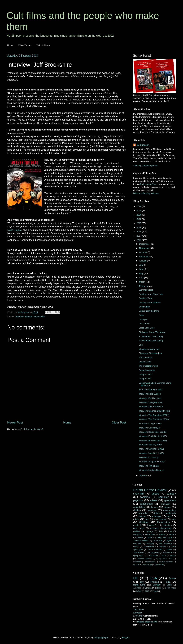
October (143, 252)
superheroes (160, 519)
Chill (141, 345)
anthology (156, 516)
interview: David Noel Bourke (153, 432)
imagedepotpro (101, 637)
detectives (151, 534)
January (143, 475)
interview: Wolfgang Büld (151, 402)
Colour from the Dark (149, 311)
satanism (167, 525)
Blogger (125, 637)
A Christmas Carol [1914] (151, 340)
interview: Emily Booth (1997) (153, 440)
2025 (139, 210)
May (142, 273)
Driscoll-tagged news (147, 622)
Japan (172, 578)
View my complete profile (145, 165)
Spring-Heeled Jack (164, 559)
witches (167, 507)
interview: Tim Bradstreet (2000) (154, 419)
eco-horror (168, 553)
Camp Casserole (147, 370)
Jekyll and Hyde (165, 537)
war (174, 519)
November (144, 248)
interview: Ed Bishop (148, 457)
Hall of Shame (43, 45)
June (142, 269)
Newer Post (15, 422)
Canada (148, 588)
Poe (170, 531)
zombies (145, 497)
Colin (141, 315)
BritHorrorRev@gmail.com (146, 193)
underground (147, 565)
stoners (136, 565)
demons (154, 507)
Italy (142, 582)
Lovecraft (152, 525)
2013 (139, 240)
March (142, 282)
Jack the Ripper (155, 549)
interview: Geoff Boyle (149, 428)
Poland (155, 591)
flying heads (139, 556)
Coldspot (143, 319)
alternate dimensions (161, 528)
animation (166, 504)
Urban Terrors (25, 45)
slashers (142, 516)
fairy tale (137, 544)
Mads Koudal (14, 230)
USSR (147, 591)
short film (139, 494)
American (20, 317)
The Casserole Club (148, 366)
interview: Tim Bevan (149, 466)
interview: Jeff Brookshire (151, 407)
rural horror (153, 556)
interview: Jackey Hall (149, 349)
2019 (139, 219)
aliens (154, 500)
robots (136, 519)
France (158, 588)
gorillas (137, 531)
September (145, 257)
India (168, 582)
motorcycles (150, 562)
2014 (139, 236)
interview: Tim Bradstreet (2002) (154, 415)
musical (137, 525)
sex (147, 519)
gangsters (170, 500)
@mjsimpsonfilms (148, 184)
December (144, 244)
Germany (157, 585)
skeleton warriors (166, 562)
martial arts (170, 513)
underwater (159, 565)
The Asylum (139, 553)
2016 (139, 227)
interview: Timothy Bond (150, 445)
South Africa (171, 588)
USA (153, 578)
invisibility (150, 544)
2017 (139, 223)
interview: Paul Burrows (150, 398)
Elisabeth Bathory (144, 559)
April (142, 278)
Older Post (119, 422)
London (169, 549)
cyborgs (150, 531)
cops (169, 516)
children (137, 510)
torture (173, 556)
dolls (161, 531)
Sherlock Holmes (141, 540)
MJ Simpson (143, 145)
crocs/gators (154, 553)
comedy (171, 494)
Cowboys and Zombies (150, 303)
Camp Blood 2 (146, 374)
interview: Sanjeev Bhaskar (152, 462)
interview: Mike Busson (150, 394)
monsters (152, 510)
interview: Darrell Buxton (150, 390)
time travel (139, 528)
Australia (137, 588)
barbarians (157, 540)
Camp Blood (145, 379)
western (172, 534)
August (143, 261)
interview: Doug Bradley (150, 424)
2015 (139, 232)
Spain (169, 585)
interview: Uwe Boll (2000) (151, 453)
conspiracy (138, 534)
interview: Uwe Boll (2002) (151, 449)
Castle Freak (145, 362)
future (157, 513)
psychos (138, 500)
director (29, 317)
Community (144, 307)
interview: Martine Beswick (151, 470)
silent (150, 537)
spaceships (146, 504)
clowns (140, 537)
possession (149, 546)
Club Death (144, 324)
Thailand (155, 582)
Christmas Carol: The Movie (152, 332)
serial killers (139, 507)
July (141, 265)
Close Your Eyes (147, 328)
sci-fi (164, 556)
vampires (164, 497)
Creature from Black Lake (151, 294)
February (144, 286)
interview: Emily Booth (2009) (153, 436)
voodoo (163, 546)
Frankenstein (163, 522)
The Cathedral (146, 358)
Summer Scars (146, 290)
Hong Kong (139, 585)
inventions (137, 562)
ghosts (156, 494)
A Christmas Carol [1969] (151, 336)
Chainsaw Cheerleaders (150, 353)
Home (10, 45)
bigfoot (169, 540)
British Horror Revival (150, 490)
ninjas (136, 546)
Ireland (139, 591)
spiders (162, 534)
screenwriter (39, 317)
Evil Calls (138, 616)
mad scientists (166, 544)
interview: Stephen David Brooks (154, 411)
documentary (170, 510)
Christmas (144, 522)
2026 (139, 206)
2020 (139, 215)
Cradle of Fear (146, 298)
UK (136, 578)
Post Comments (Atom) (32, 429)
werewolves (143, 513)
